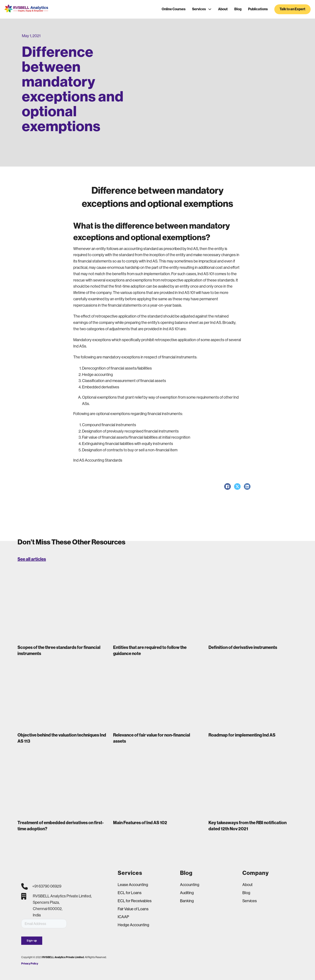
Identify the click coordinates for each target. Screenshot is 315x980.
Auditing (187, 893)
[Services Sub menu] (210, 9)
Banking (187, 901)
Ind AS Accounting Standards (98, 460)
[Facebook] (227, 487)
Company (256, 873)
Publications (258, 9)
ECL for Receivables (135, 901)
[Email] (44, 924)
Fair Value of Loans (133, 909)
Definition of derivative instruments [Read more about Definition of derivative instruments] (243, 647)
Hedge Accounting (133, 925)
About (223, 9)
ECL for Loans (130, 893)
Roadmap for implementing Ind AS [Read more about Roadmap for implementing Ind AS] (242, 735)
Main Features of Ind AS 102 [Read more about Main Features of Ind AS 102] (140, 823)
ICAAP (123, 917)
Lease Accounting (133, 885)
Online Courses (174, 9)
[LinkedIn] (247, 487)
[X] (237, 487)
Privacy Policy (30, 964)
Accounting (190, 885)
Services (199, 9)
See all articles (32, 559)
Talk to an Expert (292, 9)
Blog (238, 9)
